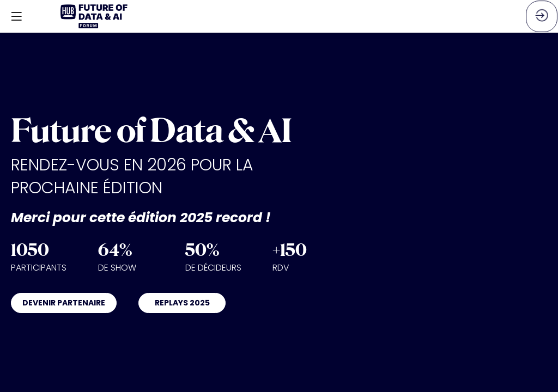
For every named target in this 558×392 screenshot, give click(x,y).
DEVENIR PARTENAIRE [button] (64, 303)
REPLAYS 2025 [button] (182, 303)
